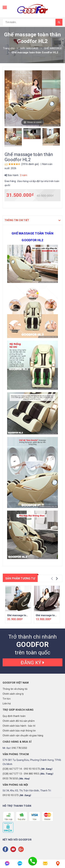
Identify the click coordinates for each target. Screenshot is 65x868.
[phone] (32, 863)
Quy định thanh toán (14, 716)
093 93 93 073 (32, 769)
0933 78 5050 (10, 779)
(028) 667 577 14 (12, 769)
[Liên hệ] (58, 863)
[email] (45, 863)
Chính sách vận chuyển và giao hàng (23, 735)
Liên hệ (7, 704)
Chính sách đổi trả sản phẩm (19, 721)
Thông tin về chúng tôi (15, 689)
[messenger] (7, 863)
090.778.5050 (19, 748)
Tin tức (7, 699)
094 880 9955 (32, 774)
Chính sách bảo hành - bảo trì (19, 726)
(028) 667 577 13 (12, 774)
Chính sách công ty (13, 694)
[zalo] (20, 863)
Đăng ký (32, 663)
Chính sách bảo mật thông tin (19, 731)
